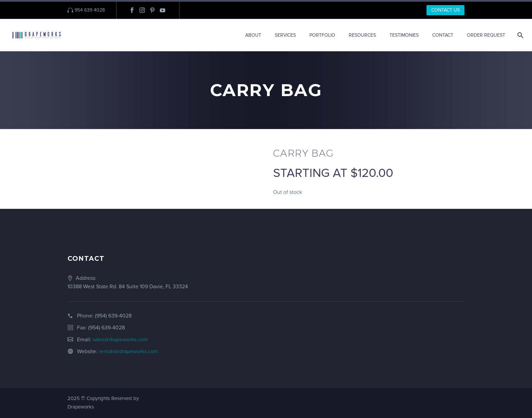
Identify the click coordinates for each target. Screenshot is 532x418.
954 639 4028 (90, 10)
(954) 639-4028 (113, 316)
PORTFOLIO (322, 35)
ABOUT (253, 35)
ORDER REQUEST (486, 35)
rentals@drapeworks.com (128, 351)
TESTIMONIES (404, 35)
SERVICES (285, 35)
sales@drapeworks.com (120, 340)
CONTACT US (445, 10)
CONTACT (443, 35)
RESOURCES (362, 35)
